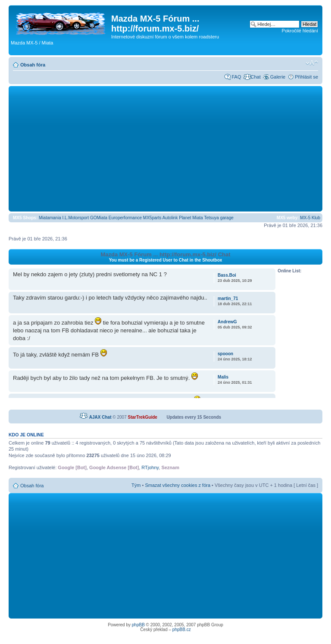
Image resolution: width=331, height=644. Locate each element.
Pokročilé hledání (300, 31)
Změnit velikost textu (312, 63)
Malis (223, 377)
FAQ (236, 77)
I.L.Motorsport (76, 218)
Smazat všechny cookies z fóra (178, 485)
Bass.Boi (227, 275)
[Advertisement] (165, 148)
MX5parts (152, 218)
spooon (225, 354)
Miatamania (50, 218)
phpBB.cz (182, 630)
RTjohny (150, 467)
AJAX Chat (100, 417)
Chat (255, 77)
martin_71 (228, 298)
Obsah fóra (33, 65)
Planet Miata (191, 218)
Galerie (278, 77)
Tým (136, 485)
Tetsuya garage (219, 218)
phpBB (138, 625)
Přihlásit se (306, 77)
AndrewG (227, 322)
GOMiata (99, 218)
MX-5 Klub (310, 218)
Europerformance (125, 218)
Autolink (170, 218)
